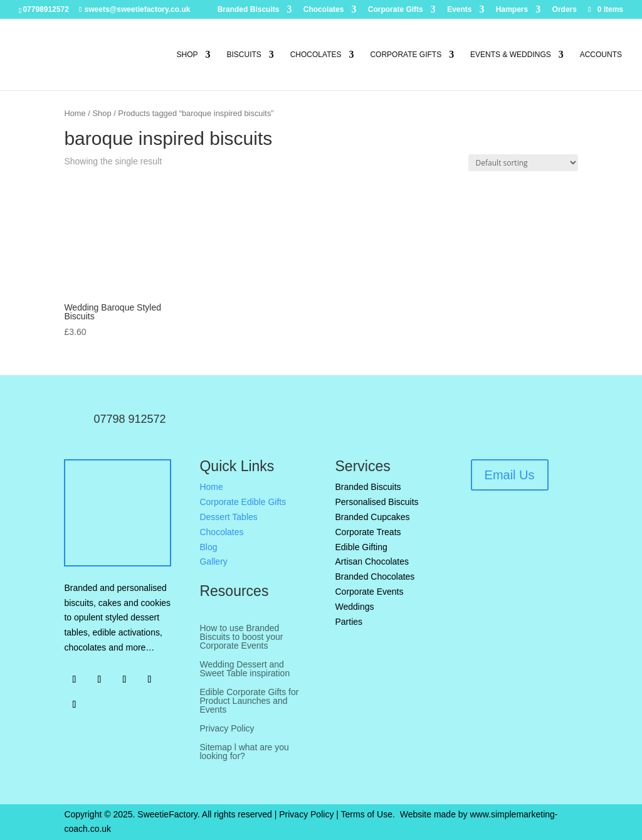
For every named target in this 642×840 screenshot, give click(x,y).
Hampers (512, 10)
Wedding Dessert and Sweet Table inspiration (245, 669)
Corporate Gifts (396, 10)
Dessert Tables (228, 517)
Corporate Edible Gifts (243, 502)
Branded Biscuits (249, 10)
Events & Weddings (511, 55)
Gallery (213, 561)
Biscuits (244, 55)
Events (459, 10)
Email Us (510, 475)
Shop (187, 55)
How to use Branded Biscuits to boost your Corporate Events (241, 637)
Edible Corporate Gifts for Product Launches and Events (249, 701)
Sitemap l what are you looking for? (244, 752)
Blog (208, 547)
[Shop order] (523, 163)
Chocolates (324, 10)
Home (75, 113)
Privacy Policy (227, 729)
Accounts (601, 55)
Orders (565, 10)
